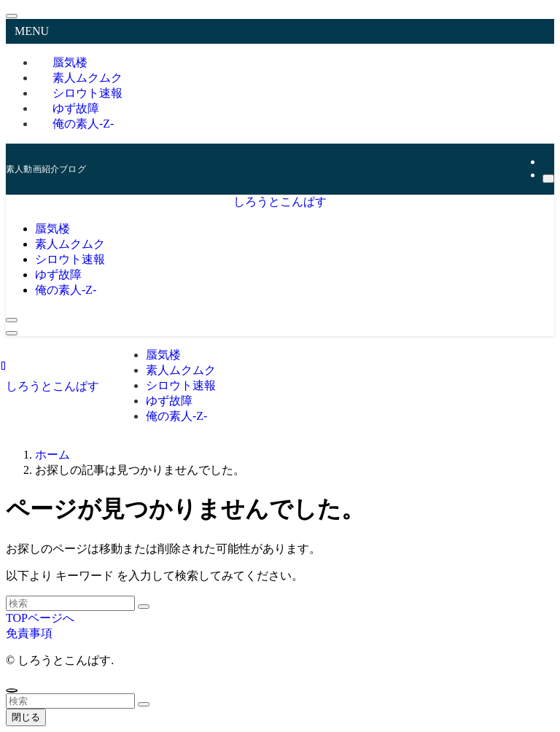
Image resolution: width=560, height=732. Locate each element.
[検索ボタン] (12, 320)
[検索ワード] (70, 603)
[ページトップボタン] (12, 690)
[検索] (548, 179)
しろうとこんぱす (280, 202)
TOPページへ (40, 618)
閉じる (26, 717)
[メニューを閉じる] (12, 16)
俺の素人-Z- (83, 124)
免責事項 (29, 633)
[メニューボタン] (12, 333)
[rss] (547, 161)
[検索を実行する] (144, 607)
